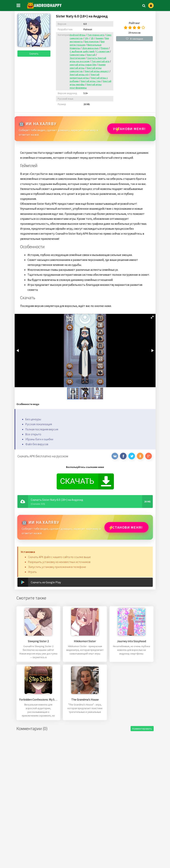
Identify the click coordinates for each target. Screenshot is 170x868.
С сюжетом (103, 51)
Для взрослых (90, 48)
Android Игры (77, 35)
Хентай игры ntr (79, 74)
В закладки (134, 39)
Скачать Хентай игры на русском (88, 60)
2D (92, 38)
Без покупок (92, 41)
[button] (152, 317)
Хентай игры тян (91, 81)
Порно (104, 48)
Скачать (34, 54)
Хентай (91, 55)
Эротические (77, 58)
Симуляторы (77, 55)
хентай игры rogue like (83, 65)
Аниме (99, 38)
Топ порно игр (96, 35)
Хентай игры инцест (97, 71)
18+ (87, 38)
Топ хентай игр (100, 61)
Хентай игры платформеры (86, 86)
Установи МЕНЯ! (129, 129)
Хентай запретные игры (85, 76)
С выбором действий (82, 51)
